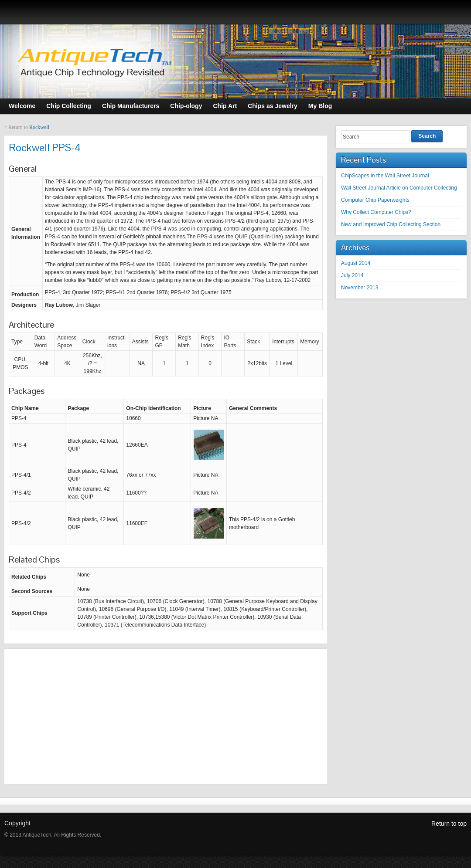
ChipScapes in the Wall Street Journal (385, 176)
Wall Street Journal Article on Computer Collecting (399, 188)
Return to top (449, 824)
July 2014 (352, 275)
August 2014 (356, 263)
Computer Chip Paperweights (375, 200)
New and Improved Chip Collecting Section (391, 224)
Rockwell (39, 127)
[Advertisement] (166, 716)
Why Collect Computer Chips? (376, 212)
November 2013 (360, 288)
